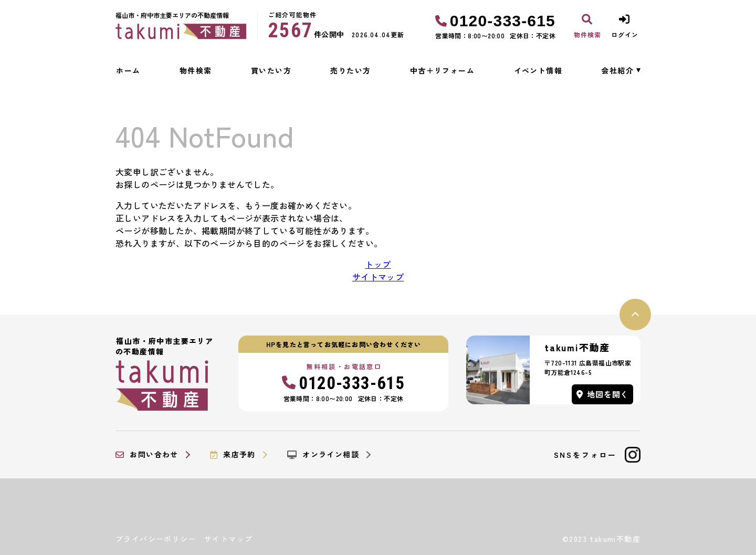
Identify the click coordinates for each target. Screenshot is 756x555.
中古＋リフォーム (442, 70)
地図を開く (603, 394)
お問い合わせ (147, 455)
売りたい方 (350, 70)
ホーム (128, 70)
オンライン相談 (323, 455)
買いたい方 (271, 70)
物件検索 (196, 70)
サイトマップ (378, 277)
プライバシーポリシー (156, 539)
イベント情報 (538, 70)
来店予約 (233, 455)
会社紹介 (617, 70)
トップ (378, 264)
